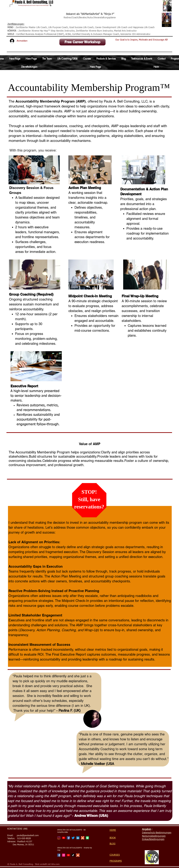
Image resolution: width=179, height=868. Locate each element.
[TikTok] (73, 855)
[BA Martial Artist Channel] (64, 838)
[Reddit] (83, 838)
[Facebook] (68, 838)
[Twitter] (73, 838)
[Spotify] (87, 838)
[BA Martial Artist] (59, 838)
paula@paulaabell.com (28, 836)
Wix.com (55, 864)
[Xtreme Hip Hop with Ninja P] (64, 855)
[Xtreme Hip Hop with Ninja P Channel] (68, 855)
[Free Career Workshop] (82, 42)
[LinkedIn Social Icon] (78, 838)
